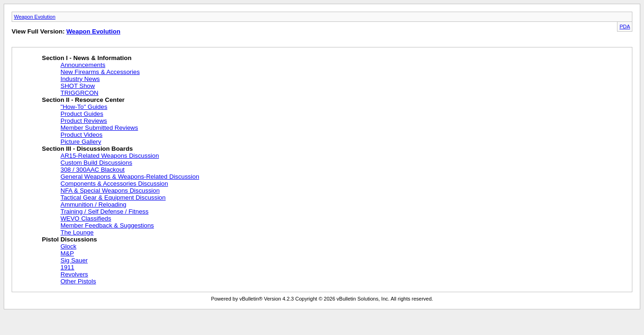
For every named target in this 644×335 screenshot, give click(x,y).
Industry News (80, 79)
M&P (67, 253)
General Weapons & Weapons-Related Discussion (130, 177)
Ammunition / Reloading (94, 204)
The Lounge (77, 232)
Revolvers (74, 274)
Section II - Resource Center (83, 100)
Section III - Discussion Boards (87, 149)
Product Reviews (84, 121)
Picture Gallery (81, 142)
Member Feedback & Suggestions (107, 225)
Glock (68, 246)
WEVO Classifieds (86, 218)
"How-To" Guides (84, 107)
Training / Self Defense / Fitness (104, 211)
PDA (625, 27)
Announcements (83, 65)
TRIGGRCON (79, 93)
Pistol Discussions (70, 239)
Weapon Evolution (35, 17)
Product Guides (82, 114)
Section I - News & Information (87, 58)
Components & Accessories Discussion (114, 184)
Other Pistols (78, 281)
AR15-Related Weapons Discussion (110, 156)
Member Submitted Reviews (99, 128)
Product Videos (81, 135)
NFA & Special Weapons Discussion (110, 191)
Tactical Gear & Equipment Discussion (113, 198)
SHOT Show (78, 86)
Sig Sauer (74, 260)
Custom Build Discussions (96, 163)
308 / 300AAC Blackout (93, 170)
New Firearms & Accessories (100, 72)
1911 (67, 267)
